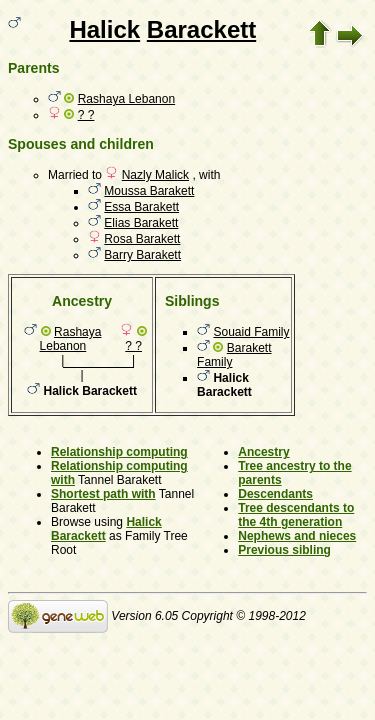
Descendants (275, 494)
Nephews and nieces (297, 536)
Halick (104, 29)
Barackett (201, 29)
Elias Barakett (141, 223)
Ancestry (263, 452)
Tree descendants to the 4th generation (296, 515)
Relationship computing (119, 452)
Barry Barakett (142, 255)
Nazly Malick (155, 175)
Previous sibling (284, 550)
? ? (86, 115)
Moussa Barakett (149, 191)
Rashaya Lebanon (126, 99)
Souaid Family (251, 332)
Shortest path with (103, 494)
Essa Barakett (141, 207)
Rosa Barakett (142, 239)
